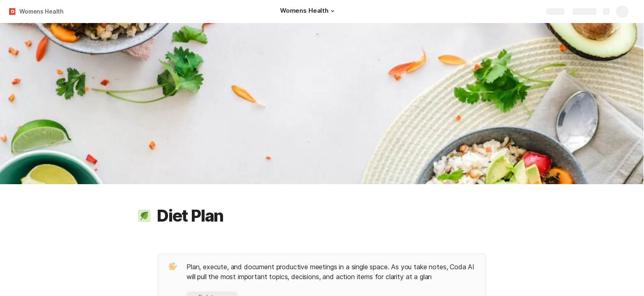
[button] (333, 11)
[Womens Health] (308, 12)
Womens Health (41, 11)
